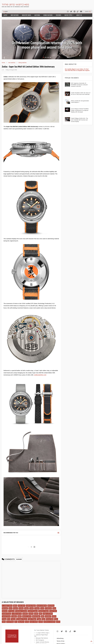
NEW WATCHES (15, 15)
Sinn (16, 622)
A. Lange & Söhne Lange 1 (43, 633)
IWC (40, 614)
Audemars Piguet (31, 606)
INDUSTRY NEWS (26, 15)
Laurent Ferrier (6, 616)
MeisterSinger (36, 616)
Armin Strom (21, 606)
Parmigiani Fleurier (22, 619)
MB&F (20, 616)
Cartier (31, 608)
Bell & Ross (51, 606)
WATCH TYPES (69, 15)
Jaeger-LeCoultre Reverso (42, 642)
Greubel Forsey (6, 614)
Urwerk (41, 622)
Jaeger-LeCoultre (48, 614)
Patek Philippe (32, 619)
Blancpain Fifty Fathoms (42, 638)
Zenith (58, 622)
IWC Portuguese (40, 640)
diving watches (23, 63)
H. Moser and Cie (17, 614)
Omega (4, 619)
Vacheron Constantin (49, 622)
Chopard (37, 608)
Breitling (21, 608)
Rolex (56, 619)
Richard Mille (50, 619)
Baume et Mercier (42, 606)
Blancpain (5, 608)
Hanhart (31, 614)
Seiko (4, 622)
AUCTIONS (37, 15)
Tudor (27, 622)
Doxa (54, 608)
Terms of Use (61, 641)
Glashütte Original (43, 611)
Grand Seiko (53, 611)
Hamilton (25, 614)
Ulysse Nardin (34, 622)
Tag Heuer (21, 622)
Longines (14, 616)
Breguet (15, 608)
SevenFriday (10, 622)
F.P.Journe (11, 611)
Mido (43, 616)
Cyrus (42, 608)
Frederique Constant (21, 611)
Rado (43, 619)
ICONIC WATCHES (48, 15)
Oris (9, 619)
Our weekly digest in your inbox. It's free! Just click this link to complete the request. (77, 70)
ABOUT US (79, 15)
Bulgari (26, 608)
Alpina (15, 606)
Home (3, 63)
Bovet (10, 608)
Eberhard (5, 611)
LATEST (5, 15)
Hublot (36, 614)
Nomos (54, 616)
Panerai (13, 619)
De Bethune (48, 608)
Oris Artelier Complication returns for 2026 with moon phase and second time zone (47, 45)
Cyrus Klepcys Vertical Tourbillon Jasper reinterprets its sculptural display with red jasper (80, 110)
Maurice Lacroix (27, 616)
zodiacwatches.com (40, 375)
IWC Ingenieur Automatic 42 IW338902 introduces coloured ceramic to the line (79, 85)
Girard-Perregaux (33, 611)
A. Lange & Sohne (7, 606)
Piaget (39, 619)
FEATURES (58, 15)
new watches (12, 63)
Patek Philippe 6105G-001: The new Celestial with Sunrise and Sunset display (79, 120)
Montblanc (48, 616)
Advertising (60, 638)
